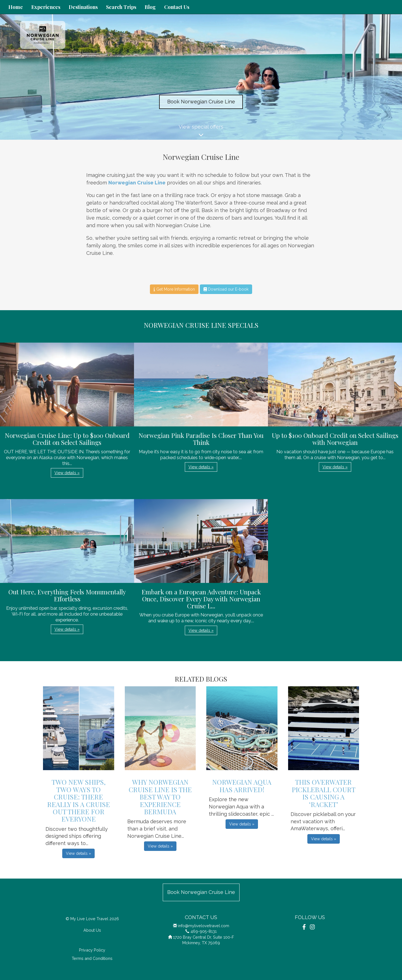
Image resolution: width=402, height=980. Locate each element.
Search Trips (121, 7)
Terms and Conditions (92, 958)
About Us (92, 930)
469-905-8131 (204, 931)
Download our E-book (226, 289)
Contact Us (177, 7)
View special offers (201, 132)
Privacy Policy (92, 950)
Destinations (83, 7)
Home (16, 7)
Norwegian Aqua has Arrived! (242, 786)
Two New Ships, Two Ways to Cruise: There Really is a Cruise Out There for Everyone (79, 800)
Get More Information (174, 289)
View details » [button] (67, 473)
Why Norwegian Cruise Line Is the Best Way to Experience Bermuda (160, 797)
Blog (150, 7)
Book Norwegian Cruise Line (201, 102)
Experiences (46, 7)
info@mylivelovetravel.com (204, 926)
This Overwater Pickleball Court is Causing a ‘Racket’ (324, 793)
